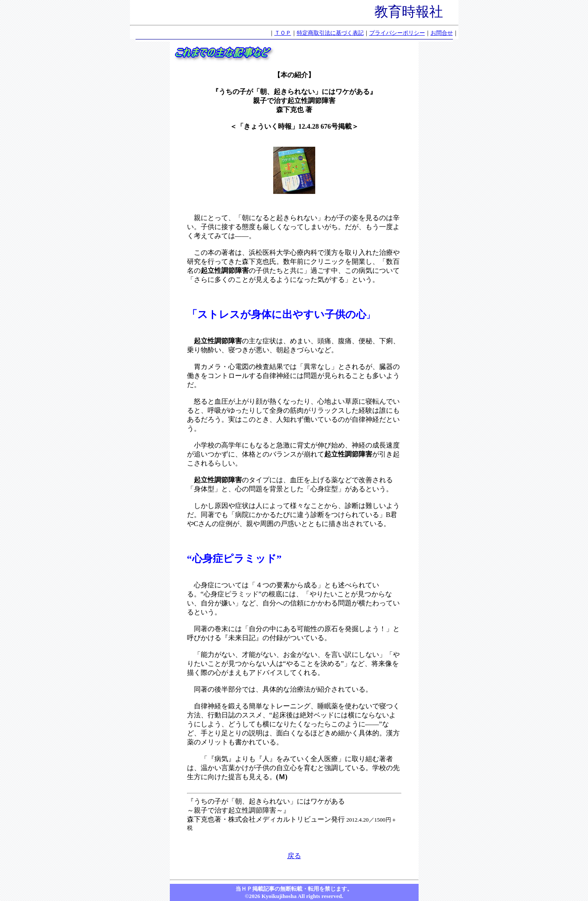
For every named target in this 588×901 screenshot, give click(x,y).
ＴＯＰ (283, 33)
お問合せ (442, 33)
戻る (294, 856)
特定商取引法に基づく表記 (330, 33)
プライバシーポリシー (397, 33)
